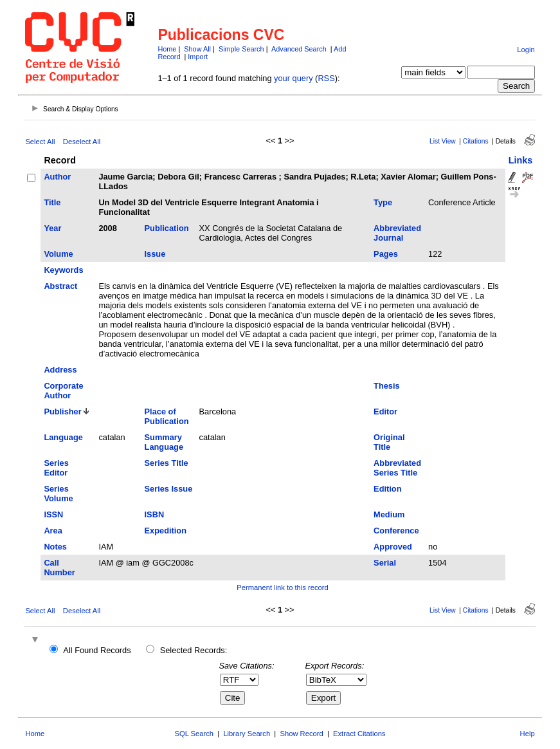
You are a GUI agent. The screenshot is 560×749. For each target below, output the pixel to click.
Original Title (389, 442)
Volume (58, 254)
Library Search (247, 734)
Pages (386, 254)
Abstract (60, 286)
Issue (155, 254)
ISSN (53, 514)
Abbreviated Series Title (397, 468)
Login (526, 50)
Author (57, 177)
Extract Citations (359, 734)
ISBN (155, 514)
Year (52, 228)
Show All (197, 49)
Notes (55, 547)
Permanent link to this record (282, 587)
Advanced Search (299, 49)
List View (443, 141)
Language (63, 437)
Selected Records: (194, 650)
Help (528, 734)
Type (383, 202)
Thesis (387, 386)
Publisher (62, 411)
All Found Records (97, 650)
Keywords (63, 270)
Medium (389, 514)
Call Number (59, 568)
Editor (385, 411)
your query (293, 78)
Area (53, 531)
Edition (387, 489)
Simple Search (241, 49)
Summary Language (164, 442)
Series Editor (56, 468)
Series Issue (169, 489)
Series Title (167, 463)
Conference (396, 531)
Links (521, 160)
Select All (40, 142)
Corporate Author (63, 391)
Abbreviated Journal (397, 233)
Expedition (166, 531)
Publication (167, 228)
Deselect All (82, 142)
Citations (476, 141)
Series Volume (58, 494)
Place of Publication (167, 416)
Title (52, 202)
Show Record (302, 734)
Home (167, 49)
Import (198, 57)
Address (60, 370)
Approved (393, 547)
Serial (385, 563)
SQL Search (194, 734)
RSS (326, 78)
